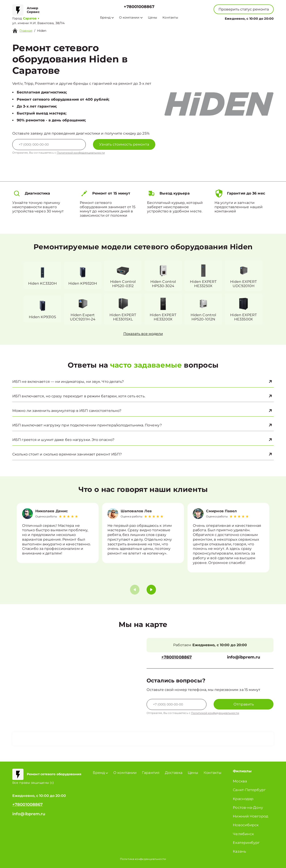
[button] (151, 590)
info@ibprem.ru (244, 657)
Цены (152, 18)
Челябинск (243, 834)
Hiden (42, 31)
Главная (26, 31)
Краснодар (243, 799)
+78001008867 (139, 7)
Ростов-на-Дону (248, 808)
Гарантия (151, 773)
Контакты (170, 18)
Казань (239, 851)
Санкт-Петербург (249, 790)
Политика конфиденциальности (143, 859)
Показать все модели (143, 334)
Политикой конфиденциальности (81, 153)
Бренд (107, 18)
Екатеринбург (246, 843)
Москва (240, 781)
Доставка (174, 773)
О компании (131, 18)
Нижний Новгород (250, 816)
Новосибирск (246, 825)
